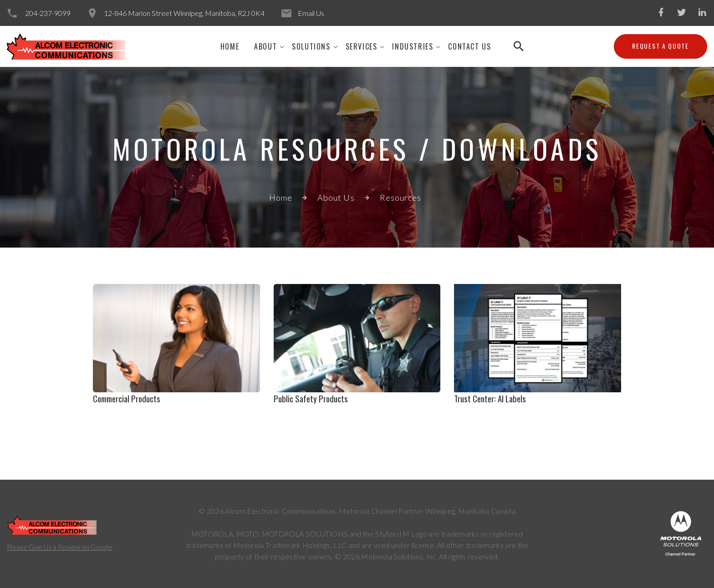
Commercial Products (127, 398)
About (265, 46)
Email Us (311, 13)
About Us (336, 198)
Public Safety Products (311, 398)
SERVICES (362, 46)
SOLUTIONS (311, 46)
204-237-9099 (48, 13)
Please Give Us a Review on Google (60, 547)
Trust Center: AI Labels (490, 398)
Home (230, 46)
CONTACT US (469, 46)
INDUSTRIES (413, 46)
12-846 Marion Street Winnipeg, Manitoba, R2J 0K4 (184, 13)
